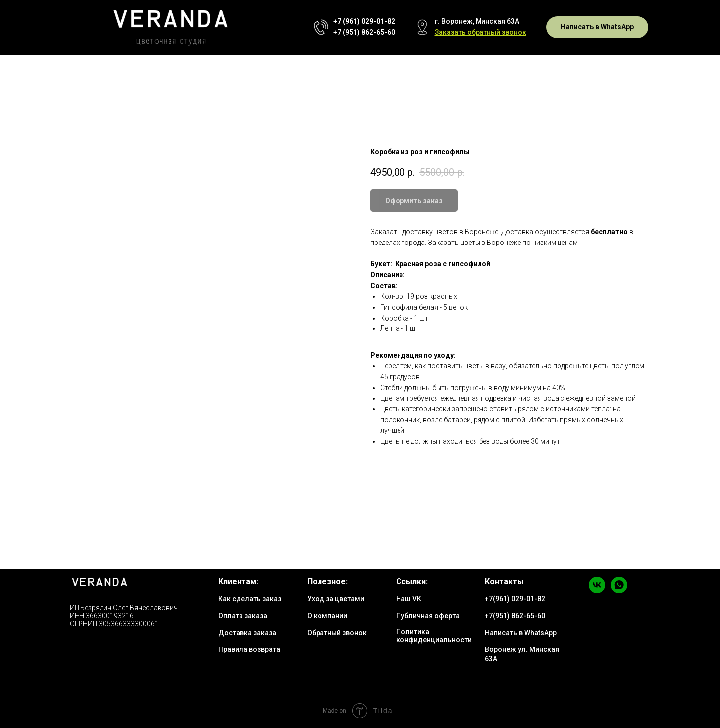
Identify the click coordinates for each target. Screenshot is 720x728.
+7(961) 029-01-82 (515, 599)
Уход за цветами (336, 599)
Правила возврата (249, 649)
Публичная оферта (428, 616)
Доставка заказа (247, 633)
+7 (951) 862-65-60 (364, 32)
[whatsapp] (619, 591)
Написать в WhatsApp (521, 633)
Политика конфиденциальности (434, 636)
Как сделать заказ (250, 599)
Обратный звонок (337, 633)
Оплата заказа (243, 616)
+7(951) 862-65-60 (515, 616)
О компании (327, 616)
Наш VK (409, 599)
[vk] (597, 591)
